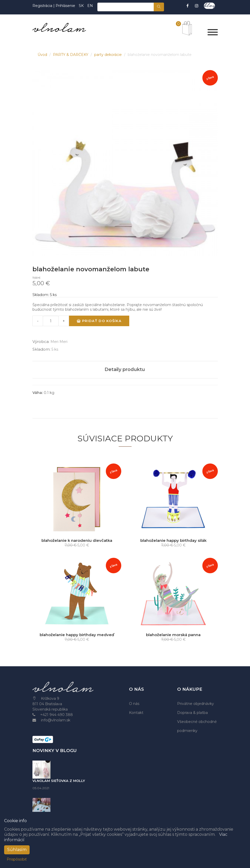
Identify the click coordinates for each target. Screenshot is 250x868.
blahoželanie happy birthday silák (173, 540)
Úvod (43, 55)
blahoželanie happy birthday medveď (77, 635)
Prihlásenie (65, 6)
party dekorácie (109, 55)
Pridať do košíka (99, 321)
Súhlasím (17, 850)
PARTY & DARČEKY (71, 55)
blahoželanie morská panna (173, 635)
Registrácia (43, 6)
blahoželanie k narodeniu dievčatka (77, 540)
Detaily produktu (125, 369)
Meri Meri (59, 342)
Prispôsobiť (17, 859)
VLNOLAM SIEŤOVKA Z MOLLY (59, 781)
